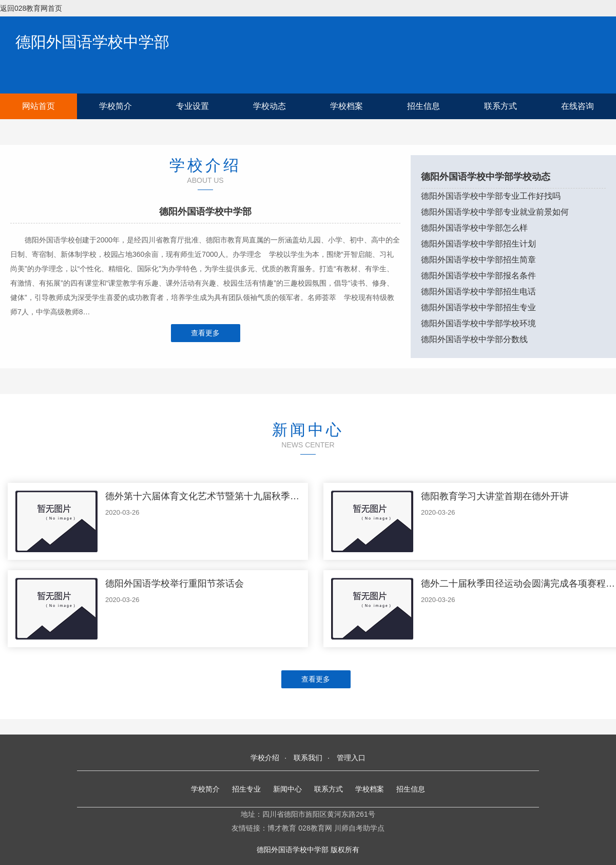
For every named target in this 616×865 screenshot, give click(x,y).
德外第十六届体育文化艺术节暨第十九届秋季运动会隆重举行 (230, 496)
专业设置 (192, 106)
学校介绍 (265, 758)
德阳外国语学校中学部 (92, 42)
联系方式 (500, 106)
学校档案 (346, 106)
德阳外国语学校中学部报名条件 (478, 276)
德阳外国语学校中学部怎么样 (474, 228)
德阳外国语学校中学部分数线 (474, 339)
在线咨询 (577, 106)
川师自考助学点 (359, 828)
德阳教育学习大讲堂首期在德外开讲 (495, 496)
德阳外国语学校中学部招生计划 (478, 244)
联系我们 (308, 758)
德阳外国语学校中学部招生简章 (478, 260)
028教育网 (315, 828)
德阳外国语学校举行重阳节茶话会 (175, 584)
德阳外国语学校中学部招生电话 (478, 292)
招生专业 (246, 789)
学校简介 (115, 106)
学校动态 (269, 106)
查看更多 (205, 333)
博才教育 (282, 828)
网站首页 (38, 106)
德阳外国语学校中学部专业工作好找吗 (491, 196)
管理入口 (351, 758)
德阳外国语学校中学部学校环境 (478, 323)
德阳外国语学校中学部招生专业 (478, 307)
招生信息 (423, 106)
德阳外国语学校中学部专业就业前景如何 (495, 212)
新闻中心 (287, 789)
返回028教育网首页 (31, 8)
